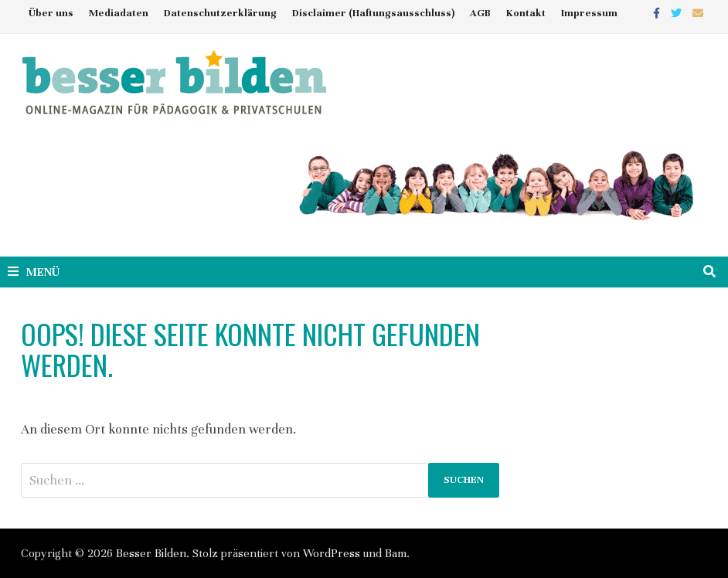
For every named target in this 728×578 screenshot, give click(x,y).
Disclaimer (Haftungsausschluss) (373, 13)
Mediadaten (119, 13)
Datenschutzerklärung (220, 13)
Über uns (51, 13)
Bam (396, 553)
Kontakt (526, 13)
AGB (480, 13)
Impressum (589, 13)
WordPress (332, 553)
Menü (34, 272)
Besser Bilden (151, 553)
